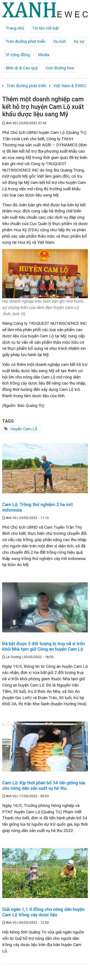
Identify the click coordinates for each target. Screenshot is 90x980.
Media (44, 55)
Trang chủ (15, 28)
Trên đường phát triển (25, 41)
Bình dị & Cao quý (22, 68)
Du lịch (60, 41)
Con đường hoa (60, 68)
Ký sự (79, 41)
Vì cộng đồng (18, 55)
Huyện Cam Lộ (24, 429)
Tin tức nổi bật (45, 28)
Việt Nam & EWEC (70, 86)
